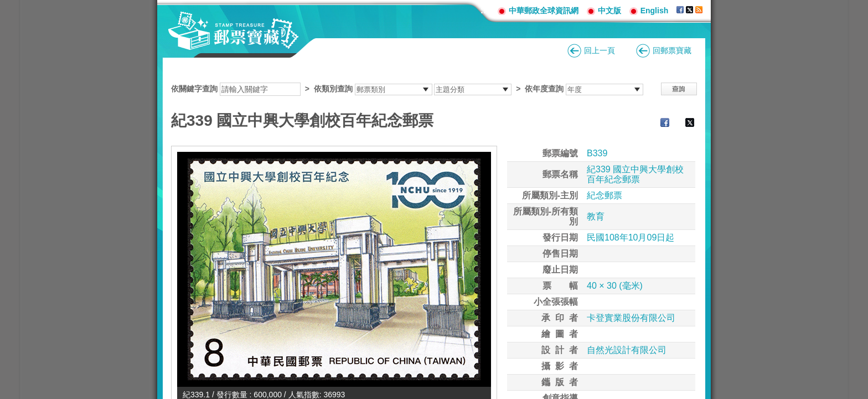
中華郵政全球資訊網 (544, 11)
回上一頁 (600, 50)
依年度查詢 (544, 89)
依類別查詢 (333, 89)
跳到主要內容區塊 (6, 6)
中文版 (609, 11)
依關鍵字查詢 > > (407, 89)
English (655, 11)
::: (485, 10)
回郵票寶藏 (672, 50)
